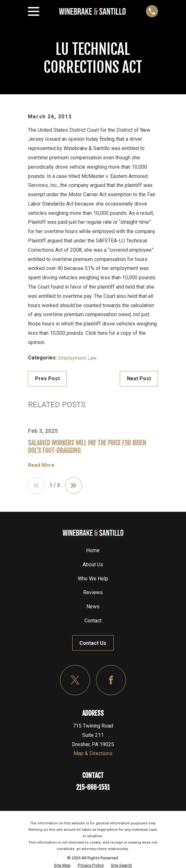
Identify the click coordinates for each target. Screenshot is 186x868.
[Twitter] (75, 680)
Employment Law (77, 358)
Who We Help (93, 579)
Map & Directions (93, 753)
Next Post (139, 379)
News (93, 607)
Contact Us (93, 643)
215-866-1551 (93, 787)
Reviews (93, 592)
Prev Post (47, 379)
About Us (93, 565)
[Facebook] (111, 680)
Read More (41, 465)
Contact (93, 621)
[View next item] (74, 485)
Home (93, 550)
